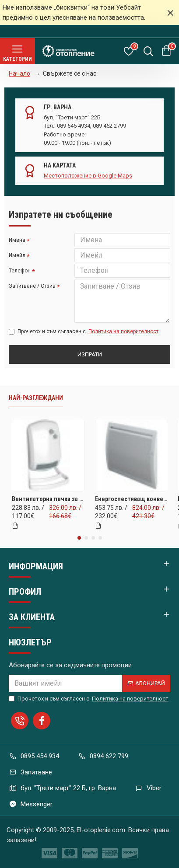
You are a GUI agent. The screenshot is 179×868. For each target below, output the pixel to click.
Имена (17, 240)
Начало (19, 73)
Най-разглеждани (36, 398)
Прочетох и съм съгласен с (84, 331)
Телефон (20, 271)
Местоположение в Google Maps (88, 176)
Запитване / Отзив (32, 286)
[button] (79, 538)
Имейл (17, 255)
